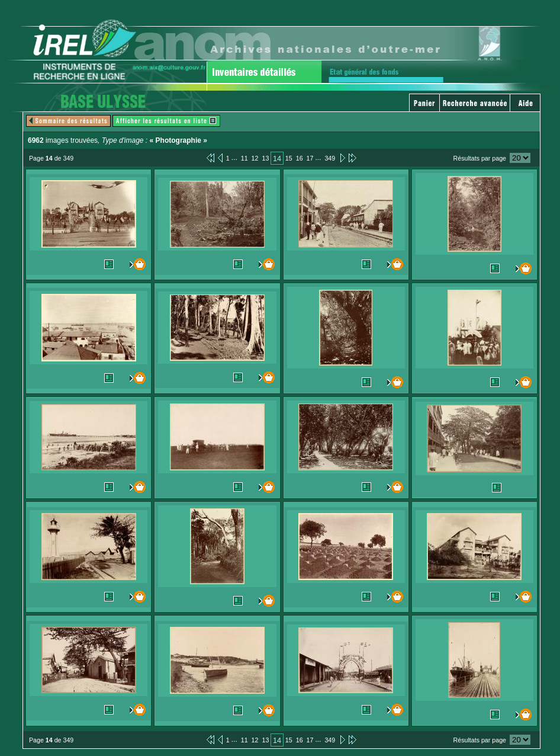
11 (244, 158)
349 (330, 158)
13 (265, 158)
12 (255, 158)
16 (300, 158)
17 (310, 158)
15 (289, 158)
